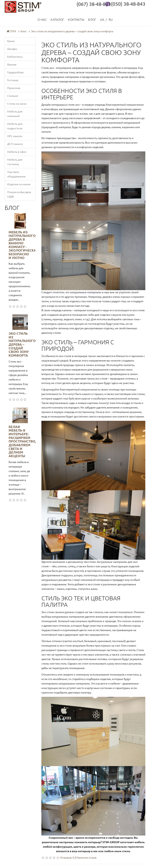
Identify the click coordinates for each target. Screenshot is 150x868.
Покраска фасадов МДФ (19, 194)
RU (111, 20)
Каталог (57, 20)
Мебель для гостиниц (15, 162)
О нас (42, 20)
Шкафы (12, 49)
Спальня (13, 96)
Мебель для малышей (15, 114)
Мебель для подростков (15, 126)
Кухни (11, 41)
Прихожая (14, 88)
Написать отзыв (86, 858)
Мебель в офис (17, 152)
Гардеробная (15, 72)
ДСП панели (15, 144)
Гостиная (13, 80)
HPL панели (15, 136)
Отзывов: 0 (67, 858)
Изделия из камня (19, 184)
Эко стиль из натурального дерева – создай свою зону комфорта (72, 31)
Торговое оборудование (16, 174)
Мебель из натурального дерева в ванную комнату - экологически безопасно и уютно (23, 245)
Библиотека (15, 57)
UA (102, 20)
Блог (92, 20)
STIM (11, 31)
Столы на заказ (17, 104)
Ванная (12, 65)
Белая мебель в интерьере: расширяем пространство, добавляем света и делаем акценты (22, 441)
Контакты (76, 20)
